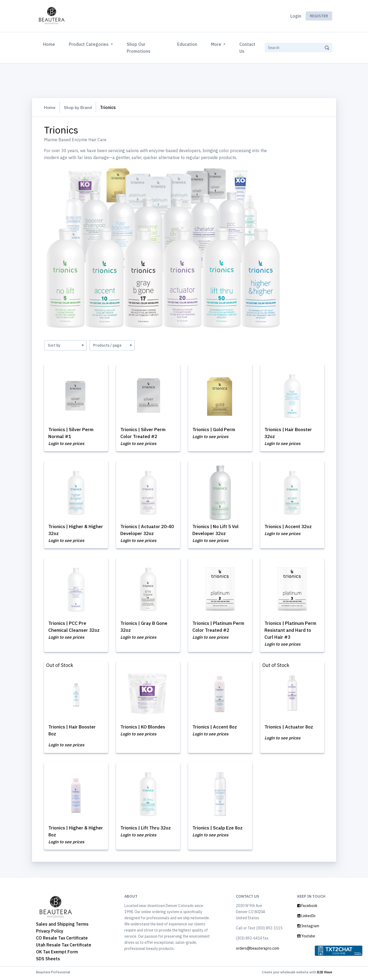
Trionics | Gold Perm (215, 430)
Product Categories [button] (89, 44)
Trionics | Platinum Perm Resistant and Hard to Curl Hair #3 (292, 631)
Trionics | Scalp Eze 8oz (219, 830)
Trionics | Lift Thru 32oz (147, 830)
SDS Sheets (48, 961)
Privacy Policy (50, 933)
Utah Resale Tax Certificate (64, 947)
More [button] (217, 44)
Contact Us (247, 48)
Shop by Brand (79, 107)
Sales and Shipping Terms (62, 926)
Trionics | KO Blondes (144, 728)
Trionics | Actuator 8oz (290, 728)
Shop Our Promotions (139, 48)
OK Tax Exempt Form (57, 954)
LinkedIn (306, 918)
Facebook (307, 908)
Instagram (308, 928)
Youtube (306, 938)
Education (187, 44)
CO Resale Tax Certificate (62, 940)
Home (50, 44)
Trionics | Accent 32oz (289, 527)
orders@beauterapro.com (258, 950)
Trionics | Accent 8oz (216, 728)
